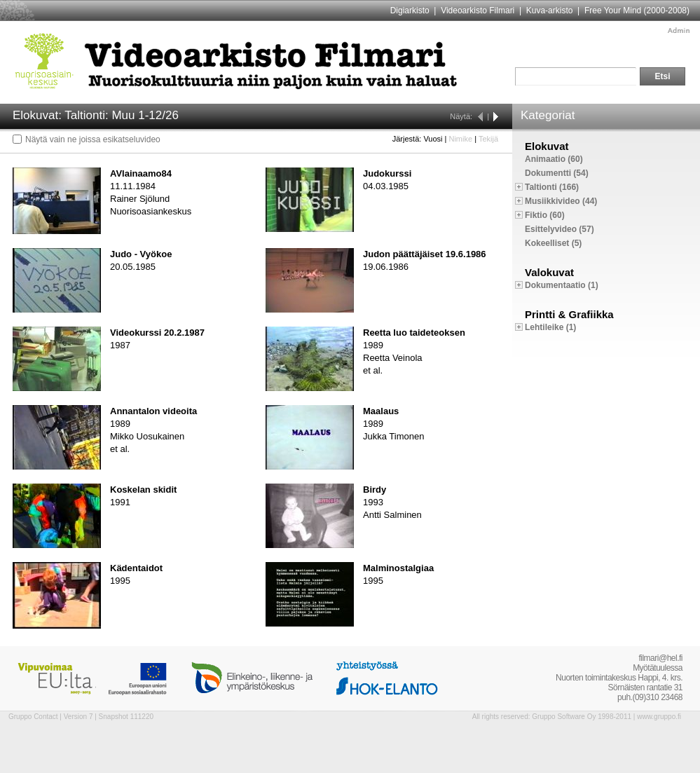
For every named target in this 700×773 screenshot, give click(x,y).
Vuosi (433, 139)
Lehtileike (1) (550, 327)
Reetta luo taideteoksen (414, 333)
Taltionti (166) (552, 187)
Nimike (460, 139)
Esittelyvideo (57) (560, 229)
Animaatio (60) (554, 159)
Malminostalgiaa (398, 568)
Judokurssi (387, 173)
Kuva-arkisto (550, 11)
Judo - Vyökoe (141, 254)
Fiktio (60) (545, 215)
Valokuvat (549, 272)
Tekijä (488, 139)
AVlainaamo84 (141, 173)
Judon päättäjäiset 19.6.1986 (425, 254)
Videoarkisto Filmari (478, 11)
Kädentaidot (136, 568)
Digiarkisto (410, 11)
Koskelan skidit (143, 490)
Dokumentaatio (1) (562, 285)
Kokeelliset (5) (553, 243)
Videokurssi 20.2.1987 (157, 333)
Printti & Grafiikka (569, 314)
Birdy (375, 490)
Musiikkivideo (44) (561, 201)
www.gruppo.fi (659, 717)
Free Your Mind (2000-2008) (637, 11)
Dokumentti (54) (557, 173)
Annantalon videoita (153, 411)
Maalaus (381, 411)
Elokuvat (547, 146)
